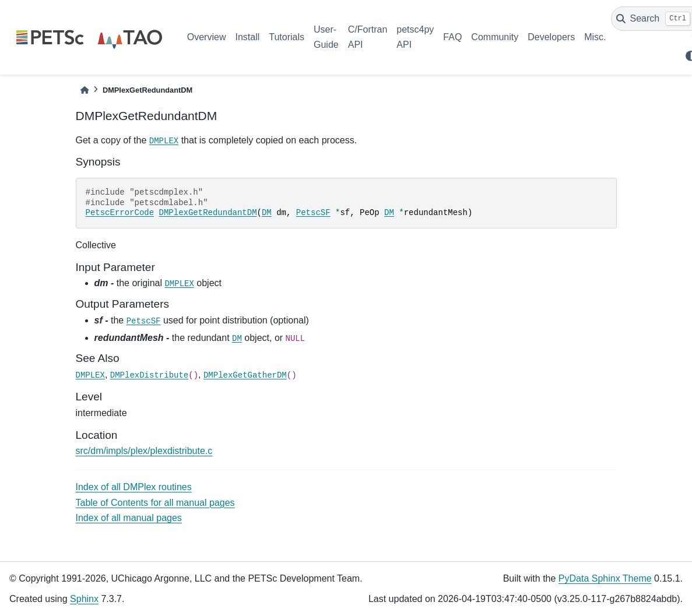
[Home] (85, 90)
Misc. (595, 37)
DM (267, 213)
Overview (207, 37)
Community (495, 37)
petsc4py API (415, 37)
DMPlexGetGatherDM (245, 375)
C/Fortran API (368, 37)
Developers (551, 37)
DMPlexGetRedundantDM (208, 213)
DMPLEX (164, 141)
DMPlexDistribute (149, 375)
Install (247, 37)
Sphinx (84, 599)
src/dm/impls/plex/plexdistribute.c (144, 451)
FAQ (452, 37)
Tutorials (287, 37)
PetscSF (313, 213)
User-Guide (326, 37)
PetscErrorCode (120, 213)
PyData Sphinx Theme (605, 578)
